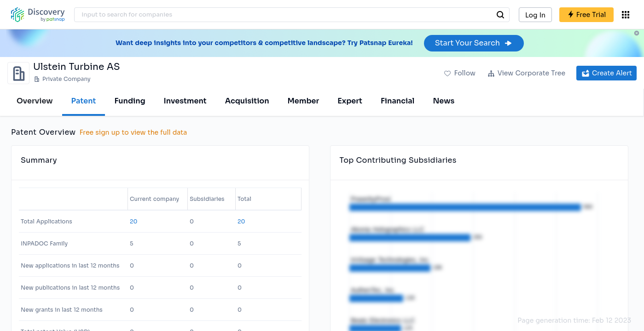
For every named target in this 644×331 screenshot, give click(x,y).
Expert (350, 101)
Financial (397, 101)
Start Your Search (474, 43)
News (444, 101)
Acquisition (247, 101)
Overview (35, 101)
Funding (130, 101)
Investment (185, 101)
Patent (84, 101)
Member (304, 101)
